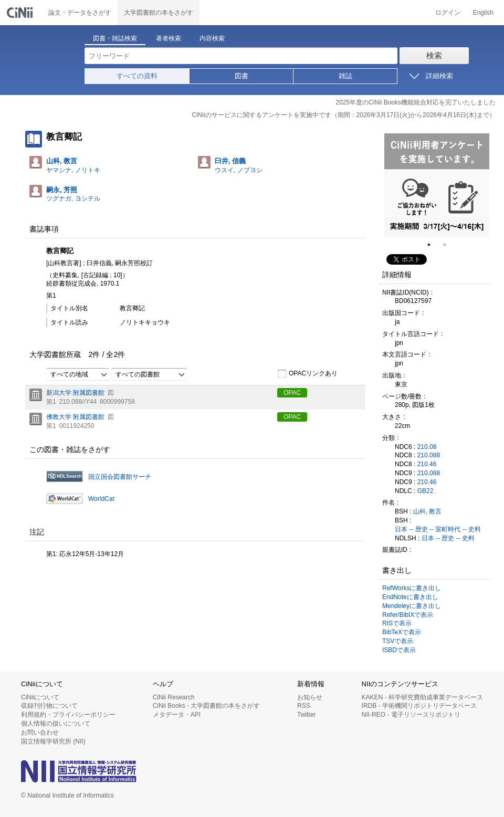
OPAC (292, 393)
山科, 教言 (428, 511)
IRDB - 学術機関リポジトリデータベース (419, 706)
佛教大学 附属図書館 (75, 417)
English (483, 13)
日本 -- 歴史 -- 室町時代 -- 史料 (438, 529)
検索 (434, 55)
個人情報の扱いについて (56, 724)
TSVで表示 (398, 641)
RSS (304, 706)
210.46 (427, 464)
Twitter (306, 715)
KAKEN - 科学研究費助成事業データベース (422, 697)
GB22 (426, 491)
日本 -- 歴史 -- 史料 (448, 538)
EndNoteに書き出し (410, 597)
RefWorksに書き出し (412, 588)
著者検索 (169, 38)
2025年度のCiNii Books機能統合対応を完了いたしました (416, 102)
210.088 (429, 455)
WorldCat (101, 499)
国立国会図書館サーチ (120, 477)
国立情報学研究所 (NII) (53, 741)
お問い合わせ (40, 732)
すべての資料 (137, 76)
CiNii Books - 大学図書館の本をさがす (207, 706)
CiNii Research (174, 697)
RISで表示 (397, 623)
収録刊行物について (49, 706)
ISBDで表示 (399, 650)
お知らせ (310, 697)
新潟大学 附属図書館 (75, 393)
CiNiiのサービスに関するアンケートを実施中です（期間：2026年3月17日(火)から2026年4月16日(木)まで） (344, 115)
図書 (241, 76)
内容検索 (212, 38)
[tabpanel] (437, 185)
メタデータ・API (177, 715)
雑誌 (345, 76)
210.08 (427, 447)
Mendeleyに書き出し (412, 606)
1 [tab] (433, 245)
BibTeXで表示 (402, 632)
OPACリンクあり (307, 374)
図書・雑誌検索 (115, 38)
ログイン (448, 13)
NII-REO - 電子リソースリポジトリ (411, 715)
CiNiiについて (40, 697)
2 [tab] (449, 245)
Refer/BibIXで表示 (408, 615)
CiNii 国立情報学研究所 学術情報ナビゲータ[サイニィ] (21, 13)
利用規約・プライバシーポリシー (68, 715)
